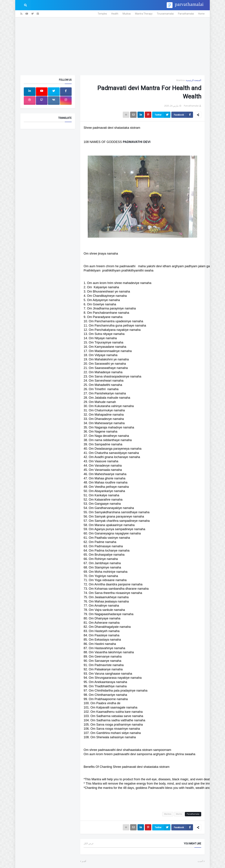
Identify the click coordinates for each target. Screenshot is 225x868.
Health (115, 14)
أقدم (84, 861)
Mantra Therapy (144, 14)
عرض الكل (89, 844)
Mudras (127, 14)
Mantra (180, 80)
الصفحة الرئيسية (194, 80)
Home (201, 14)
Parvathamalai (186, 14)
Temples (102, 14)
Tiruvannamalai (165, 14)
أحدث (200, 861)
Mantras (168, 814)
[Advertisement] (112, 46)
